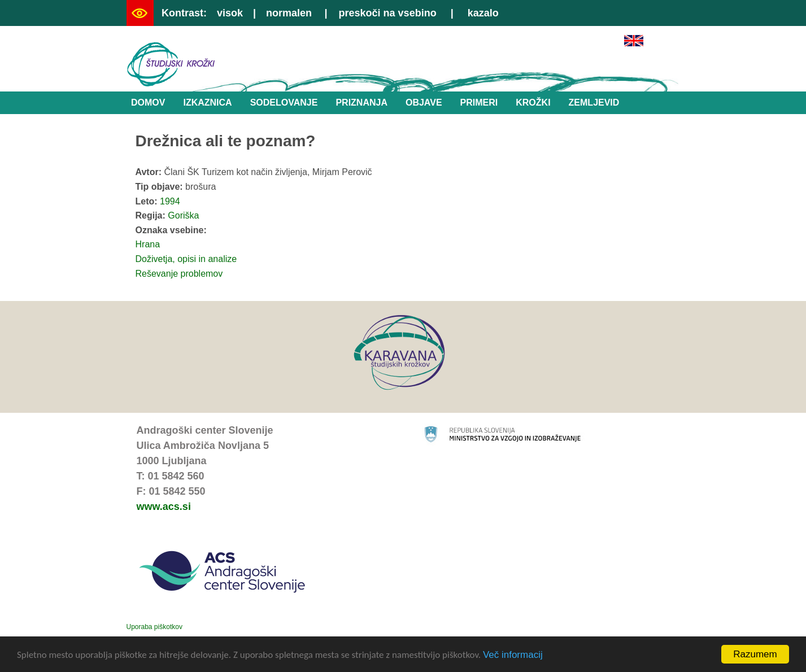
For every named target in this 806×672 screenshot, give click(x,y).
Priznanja (361, 102)
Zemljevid (594, 102)
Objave (424, 102)
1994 (170, 201)
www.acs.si (164, 507)
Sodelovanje (284, 102)
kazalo (483, 13)
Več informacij (513, 655)
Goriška (183, 215)
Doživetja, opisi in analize (186, 259)
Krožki (533, 102)
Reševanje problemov (179, 274)
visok (230, 13)
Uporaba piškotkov (154, 627)
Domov (148, 102)
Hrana (148, 244)
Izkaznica (207, 102)
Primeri (479, 102)
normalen (289, 13)
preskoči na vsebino (388, 13)
